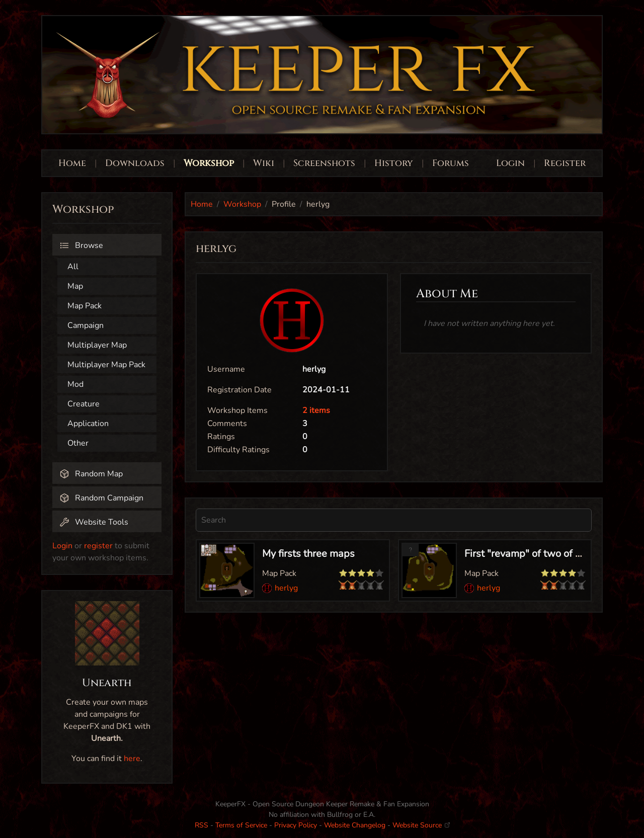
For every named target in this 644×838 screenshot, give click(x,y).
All (73, 267)
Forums (451, 163)
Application (88, 424)
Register (565, 163)
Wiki (264, 163)
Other (78, 443)
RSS (202, 825)
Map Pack (85, 306)
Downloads (135, 163)
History (394, 163)
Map (75, 286)
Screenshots (324, 163)
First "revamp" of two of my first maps (550, 554)
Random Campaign (101, 498)
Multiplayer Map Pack (106, 365)
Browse (81, 245)
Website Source (421, 825)
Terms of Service (241, 825)
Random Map (91, 474)
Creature (84, 404)
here (132, 759)
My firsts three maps (308, 554)
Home (72, 163)
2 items (316, 410)
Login (512, 163)
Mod (75, 384)
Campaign (86, 325)
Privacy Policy (296, 825)
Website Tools (94, 522)
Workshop (209, 163)
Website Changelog (355, 825)
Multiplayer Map (97, 345)
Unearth (107, 683)
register (98, 546)
